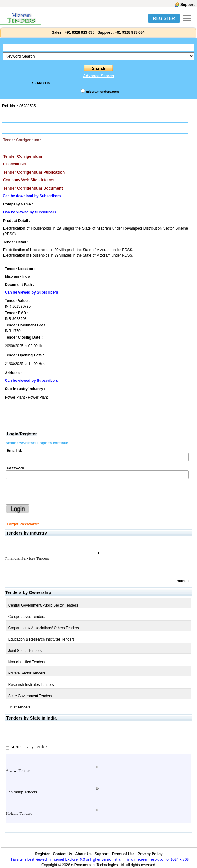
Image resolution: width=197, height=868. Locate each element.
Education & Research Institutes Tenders (42, 639)
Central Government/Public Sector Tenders (43, 605)
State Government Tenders (30, 696)
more (181, 581)
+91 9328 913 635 (79, 32)
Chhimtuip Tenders (21, 792)
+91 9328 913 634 (130, 32)
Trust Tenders (19, 707)
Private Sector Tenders (27, 673)
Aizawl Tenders (19, 770)
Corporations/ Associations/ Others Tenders (44, 628)
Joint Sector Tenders (25, 651)
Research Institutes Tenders (31, 685)
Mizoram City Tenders (29, 747)
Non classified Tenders (27, 662)
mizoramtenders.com (102, 92)
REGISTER (164, 18)
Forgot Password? (23, 524)
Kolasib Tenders (19, 813)
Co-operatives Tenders (27, 617)
